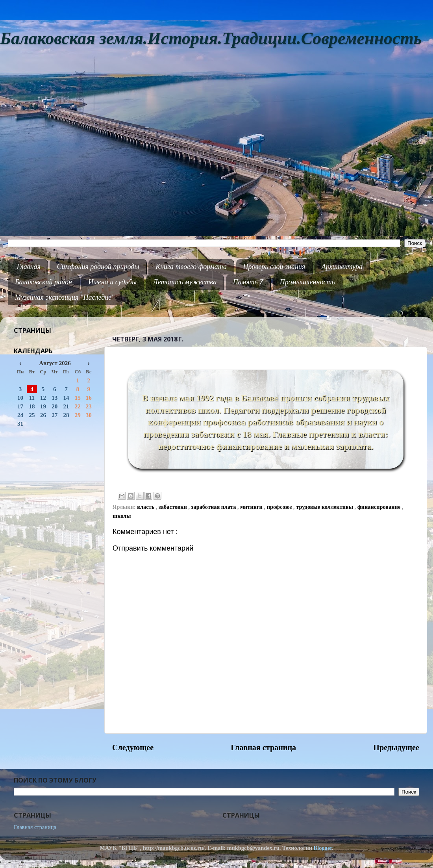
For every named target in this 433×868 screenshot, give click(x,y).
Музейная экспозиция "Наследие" (65, 297)
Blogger (323, 848)
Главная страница (263, 747)
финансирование (380, 507)
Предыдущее (396, 747)
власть (146, 507)
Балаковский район (43, 282)
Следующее (133, 747)
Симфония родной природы (98, 267)
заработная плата (214, 507)
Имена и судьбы (112, 282)
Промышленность (307, 282)
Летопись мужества (185, 282)
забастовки (173, 507)
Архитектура (342, 267)
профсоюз (280, 507)
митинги (252, 507)
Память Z (248, 282)
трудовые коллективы (325, 507)
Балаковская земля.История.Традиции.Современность (211, 38)
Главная (29, 267)
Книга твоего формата (191, 267)
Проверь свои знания (274, 267)
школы (122, 516)
